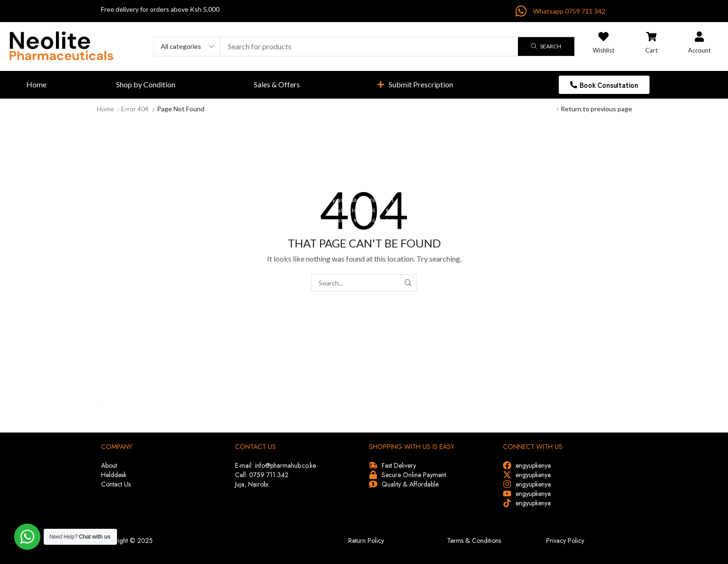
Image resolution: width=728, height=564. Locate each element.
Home (106, 109)
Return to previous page (596, 109)
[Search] (546, 46)
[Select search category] (187, 46)
